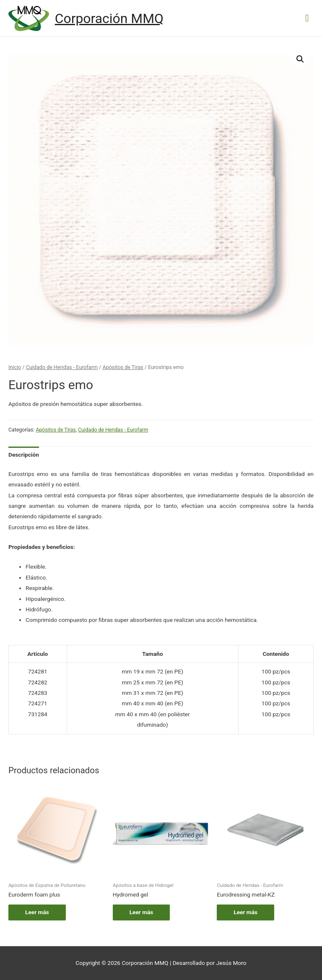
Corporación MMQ (109, 18)
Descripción (24, 455)
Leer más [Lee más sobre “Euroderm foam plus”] (37, 912)
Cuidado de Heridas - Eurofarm (62, 367)
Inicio (15, 367)
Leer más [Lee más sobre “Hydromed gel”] (142, 912)
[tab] (24, 455)
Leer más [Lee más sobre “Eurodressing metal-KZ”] (245, 912)
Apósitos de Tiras (123, 367)
